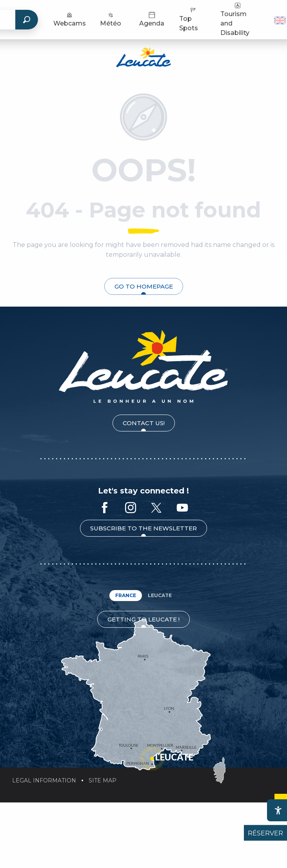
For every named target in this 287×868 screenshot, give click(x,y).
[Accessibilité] (278, 810)
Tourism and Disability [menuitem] (235, 19)
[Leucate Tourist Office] (143, 58)
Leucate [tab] (160, 595)
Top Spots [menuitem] (189, 19)
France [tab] (126, 595)
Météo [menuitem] (111, 19)
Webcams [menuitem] (70, 19)
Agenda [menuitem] (152, 19)
